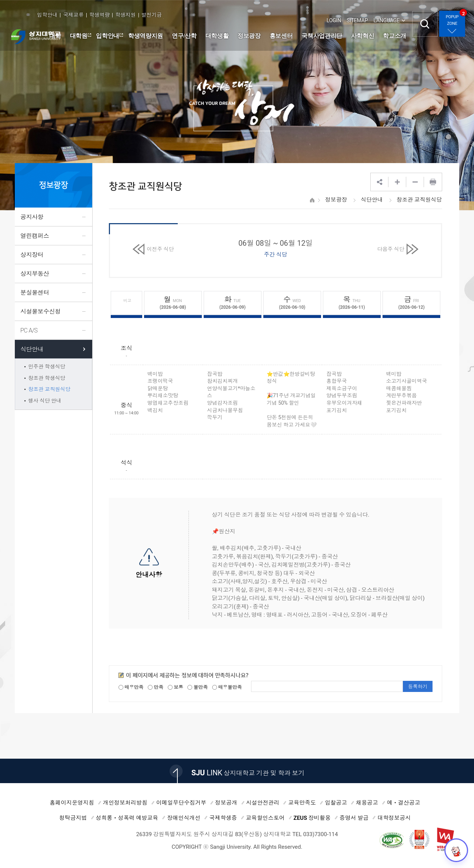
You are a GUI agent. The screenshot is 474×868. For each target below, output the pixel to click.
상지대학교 (36, 37)
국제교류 (73, 15)
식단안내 (372, 200)
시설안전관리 (263, 803)
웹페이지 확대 (397, 182)
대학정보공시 (394, 818)
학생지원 (125, 15)
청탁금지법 (73, 818)
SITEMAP (357, 20)
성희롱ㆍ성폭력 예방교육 (127, 818)
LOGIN (334, 20)
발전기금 (152, 15)
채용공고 (367, 803)
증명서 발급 (354, 818)
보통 (176, 687)
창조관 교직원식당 (419, 200)
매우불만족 (227, 687)
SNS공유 (380, 182)
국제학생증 (223, 818)
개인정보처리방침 (125, 803)
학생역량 (99, 15)
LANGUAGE (386, 20)
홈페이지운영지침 (72, 803)
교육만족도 (302, 803)
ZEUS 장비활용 (312, 818)
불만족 (198, 687)
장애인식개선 (184, 818)
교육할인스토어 (265, 818)
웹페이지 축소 (415, 182)
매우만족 (131, 687)
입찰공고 (336, 803)
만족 (156, 687)
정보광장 (336, 200)
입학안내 (47, 15)
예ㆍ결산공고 (404, 803)
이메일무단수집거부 (181, 803)
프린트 (433, 182)
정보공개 (226, 803)
